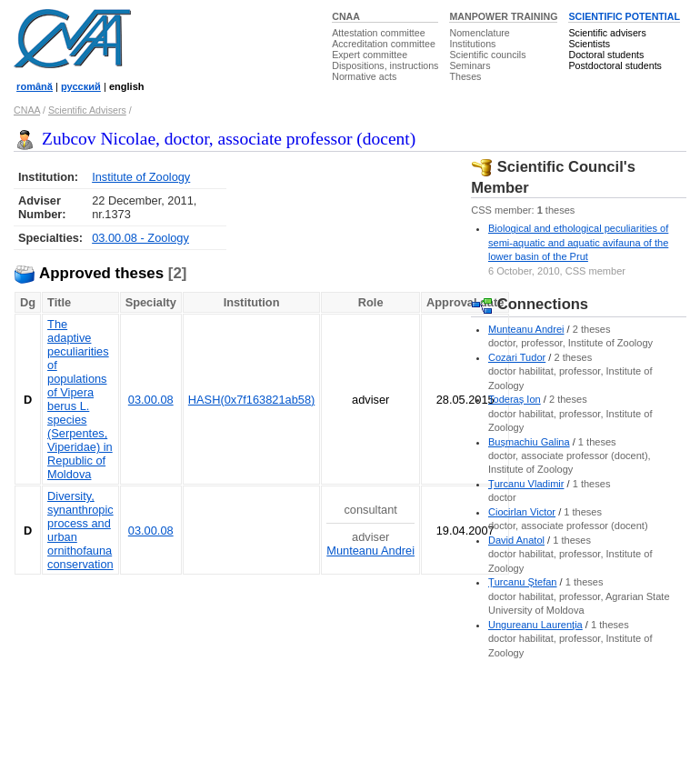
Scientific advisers (607, 33)
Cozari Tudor (517, 357)
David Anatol (516, 540)
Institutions (472, 44)
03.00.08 (151, 400)
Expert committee (370, 55)
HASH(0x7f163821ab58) (251, 400)
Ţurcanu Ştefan (523, 582)
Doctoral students (606, 55)
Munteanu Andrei (370, 551)
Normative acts (364, 76)
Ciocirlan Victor (522, 512)
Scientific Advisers (87, 110)
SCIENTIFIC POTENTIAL (624, 16)
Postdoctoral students (615, 65)
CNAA (346, 16)
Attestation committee (378, 33)
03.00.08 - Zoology (140, 238)
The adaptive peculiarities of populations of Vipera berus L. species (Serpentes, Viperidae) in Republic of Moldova (80, 399)
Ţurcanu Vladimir (526, 484)
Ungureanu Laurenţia (535, 625)
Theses (465, 76)
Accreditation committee (384, 44)
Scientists (589, 44)
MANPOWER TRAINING (503, 16)
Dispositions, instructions (385, 65)
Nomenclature (479, 33)
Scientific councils (487, 55)
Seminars (470, 65)
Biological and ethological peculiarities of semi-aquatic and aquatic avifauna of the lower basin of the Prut (578, 242)
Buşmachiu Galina (529, 442)
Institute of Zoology (141, 177)
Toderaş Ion (515, 399)
